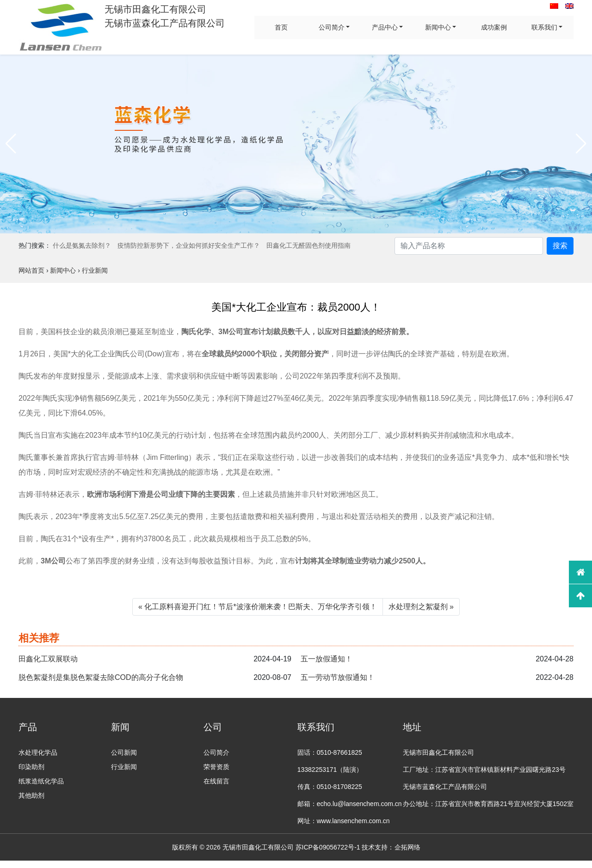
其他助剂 (31, 795)
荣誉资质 (216, 767)
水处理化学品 (38, 752)
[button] (11, 144)
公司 (213, 727)
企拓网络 (407, 847)
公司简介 (332, 27)
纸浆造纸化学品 (41, 781)
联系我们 (544, 27)
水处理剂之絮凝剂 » (421, 607)
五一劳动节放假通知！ (338, 677)
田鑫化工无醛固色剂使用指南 (308, 245)
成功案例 (494, 27)
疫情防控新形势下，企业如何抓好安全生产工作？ (189, 245)
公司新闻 (124, 752)
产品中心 (385, 27)
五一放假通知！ (327, 659)
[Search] (469, 246)
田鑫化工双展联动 (48, 659)
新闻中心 (438, 27)
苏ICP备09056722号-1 (328, 847)
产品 (28, 727)
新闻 (120, 727)
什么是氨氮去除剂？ (82, 245)
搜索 (560, 246)
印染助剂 (31, 767)
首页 (281, 27)
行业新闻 (124, 767)
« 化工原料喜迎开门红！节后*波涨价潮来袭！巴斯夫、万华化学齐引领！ (258, 607)
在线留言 (216, 781)
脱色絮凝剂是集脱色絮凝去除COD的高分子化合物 (101, 677)
